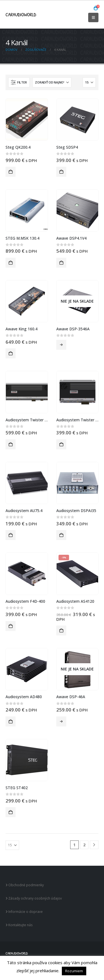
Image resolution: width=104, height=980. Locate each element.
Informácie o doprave (24, 911)
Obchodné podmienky (25, 885)
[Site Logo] (21, 15)
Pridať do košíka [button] (11, 172)
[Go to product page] (27, 120)
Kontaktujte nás (19, 925)
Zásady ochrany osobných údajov (34, 898)
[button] (93, 17)
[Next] (94, 845)
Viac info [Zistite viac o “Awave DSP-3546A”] (61, 345)
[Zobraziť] (89, 82)
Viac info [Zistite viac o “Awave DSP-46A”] (61, 721)
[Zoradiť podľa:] (52, 82)
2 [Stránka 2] (84, 845)
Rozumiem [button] (74, 971)
